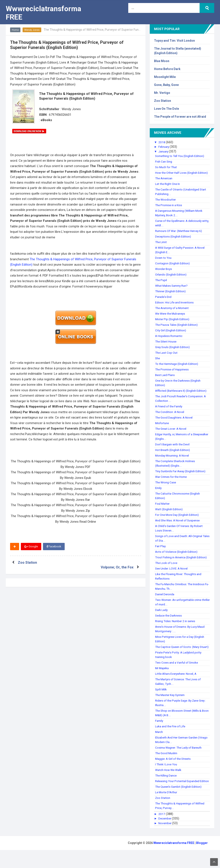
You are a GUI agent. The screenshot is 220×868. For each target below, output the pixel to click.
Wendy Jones (33, 30)
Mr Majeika (163, 682)
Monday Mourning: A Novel (173, 460)
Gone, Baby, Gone (166, 85)
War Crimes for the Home (172, 481)
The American (165, 183)
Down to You (164, 262)
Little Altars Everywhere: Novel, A (177, 687)
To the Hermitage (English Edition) (178, 368)
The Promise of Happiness (173, 374)
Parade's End (164, 301)
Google (31, 547)
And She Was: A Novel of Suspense (179, 525)
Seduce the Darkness (170, 624)
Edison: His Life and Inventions (175, 307)
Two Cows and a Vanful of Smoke (178, 676)
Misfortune (163, 428)
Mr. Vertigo (162, 93)
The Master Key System (171, 708)
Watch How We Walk (169, 783)
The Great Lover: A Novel (172, 433)
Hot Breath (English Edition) (174, 454)
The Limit (161, 247)
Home (15, 30)
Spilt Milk (161, 703)
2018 (162, 142)
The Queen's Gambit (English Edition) (180, 805)
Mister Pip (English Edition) (173, 324)
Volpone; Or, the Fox (116, 563)
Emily (159, 492)
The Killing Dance (167, 789)
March (159, 745)
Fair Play (161, 551)
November (166, 841)
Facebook (54, 547)
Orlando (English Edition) (172, 279)
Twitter (77, 547)
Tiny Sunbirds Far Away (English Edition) (182, 476)
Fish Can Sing (164, 161)
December (166, 836)
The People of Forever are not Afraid (180, 117)
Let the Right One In (168, 188)
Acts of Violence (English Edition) (177, 556)
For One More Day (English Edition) (178, 519)
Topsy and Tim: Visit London (174, 41)
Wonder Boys (164, 273)
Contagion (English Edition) (173, 268)
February (165, 147)
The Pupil (161, 285)
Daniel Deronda (165, 603)
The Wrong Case (166, 487)
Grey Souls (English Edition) (173, 352)
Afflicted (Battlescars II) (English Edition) (182, 395)
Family (160, 734)
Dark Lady (162, 619)
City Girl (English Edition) (171, 335)
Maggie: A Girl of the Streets (174, 772)
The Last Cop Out (167, 357)
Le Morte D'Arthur (167, 810)
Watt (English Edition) (170, 514)
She (158, 363)
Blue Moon (162, 61)
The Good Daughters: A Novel (175, 422)
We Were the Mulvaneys (171, 318)
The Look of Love (167, 572)
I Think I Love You (167, 778)
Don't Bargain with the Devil (173, 449)
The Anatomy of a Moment (174, 312)
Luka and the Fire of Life (171, 740)
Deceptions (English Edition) (174, 241)
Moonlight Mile (165, 77)
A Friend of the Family (170, 411)
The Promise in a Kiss (170, 210)
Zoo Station (28, 563)
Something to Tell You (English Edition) (181, 156)
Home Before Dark (167, 69)
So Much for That (167, 167)
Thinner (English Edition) (172, 296)
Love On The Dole (167, 109)
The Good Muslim (167, 767)
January (164, 151)
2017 (162, 832)
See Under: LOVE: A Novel (172, 577)
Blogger (202, 861)
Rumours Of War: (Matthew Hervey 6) (180, 235)
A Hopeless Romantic (170, 340)
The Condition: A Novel (170, 416)
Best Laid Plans (165, 379)
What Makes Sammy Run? (173, 290)
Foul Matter (163, 508)
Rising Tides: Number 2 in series (176, 630)
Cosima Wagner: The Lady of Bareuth (180, 761)
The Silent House (167, 346)
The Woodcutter (166, 204)
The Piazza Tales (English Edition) (178, 329)
